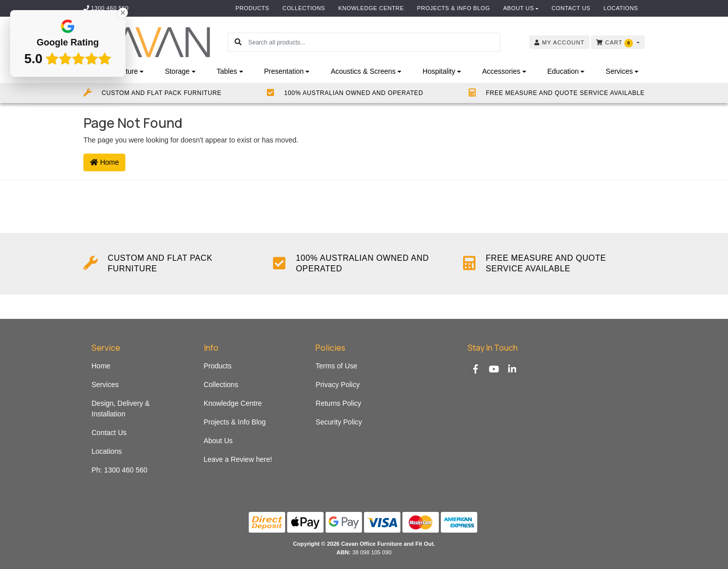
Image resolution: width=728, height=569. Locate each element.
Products (253, 8)
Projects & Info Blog (453, 8)
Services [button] (619, 71)
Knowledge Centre (371, 8)
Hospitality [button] (439, 71)
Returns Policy (338, 403)
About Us (518, 8)
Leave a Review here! (238, 459)
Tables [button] (226, 71)
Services (105, 385)
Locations (621, 8)
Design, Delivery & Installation (121, 409)
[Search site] (238, 42)
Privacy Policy (337, 385)
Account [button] (560, 42)
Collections (304, 8)
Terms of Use (336, 366)
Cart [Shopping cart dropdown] (616, 43)
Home (104, 162)
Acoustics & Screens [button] (363, 71)
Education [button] (563, 71)
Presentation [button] (284, 71)
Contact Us (571, 8)
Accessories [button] (501, 71)
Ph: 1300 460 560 (120, 470)
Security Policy (339, 422)
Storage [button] (177, 71)
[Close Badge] (123, 13)
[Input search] (374, 42)
